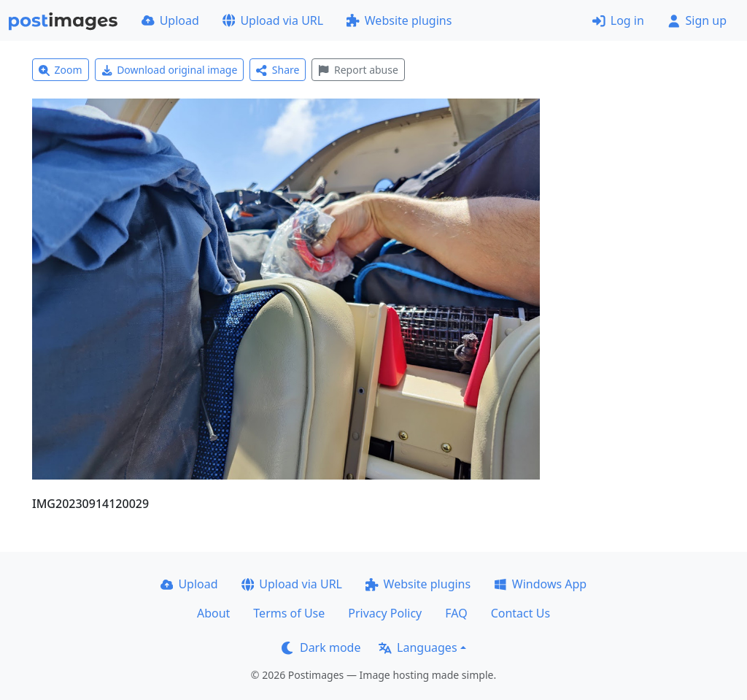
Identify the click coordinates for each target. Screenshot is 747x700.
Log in (618, 20)
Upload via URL (273, 20)
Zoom (61, 70)
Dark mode (321, 647)
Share (278, 70)
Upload (170, 20)
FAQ (456, 613)
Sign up (697, 20)
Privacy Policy (385, 613)
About (213, 613)
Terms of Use (289, 613)
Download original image (170, 70)
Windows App (540, 584)
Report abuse (358, 70)
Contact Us (520, 613)
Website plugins (399, 20)
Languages (418, 647)
